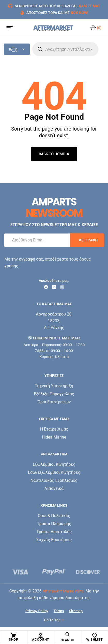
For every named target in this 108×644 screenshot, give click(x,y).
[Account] (41, 635)
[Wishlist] (95, 635)
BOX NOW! (79, 13)
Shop (13, 639)
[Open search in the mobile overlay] (65, 49)
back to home (54, 154)
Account (41, 639)
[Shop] (13, 635)
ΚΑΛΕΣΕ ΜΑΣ (90, 6)
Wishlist (94, 639)
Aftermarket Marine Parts (63, 591)
